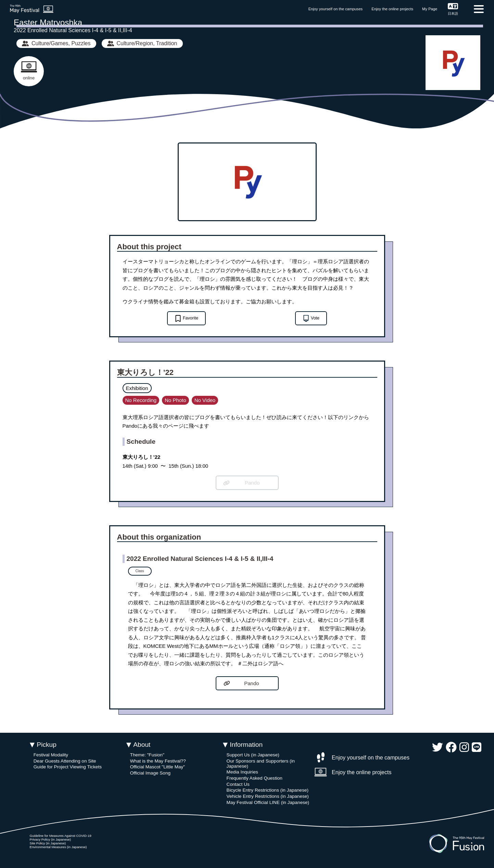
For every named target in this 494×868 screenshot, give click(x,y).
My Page (430, 9)
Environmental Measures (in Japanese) (58, 847)
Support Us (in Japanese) (253, 755)
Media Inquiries (242, 772)
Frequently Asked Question (255, 778)
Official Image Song (150, 773)
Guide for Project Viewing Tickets (68, 767)
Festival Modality (51, 755)
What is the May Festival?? (158, 761)
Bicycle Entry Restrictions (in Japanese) (268, 790)
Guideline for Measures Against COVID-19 (61, 836)
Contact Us (238, 784)
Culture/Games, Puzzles (56, 43)
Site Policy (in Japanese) (48, 843)
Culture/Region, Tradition (142, 43)
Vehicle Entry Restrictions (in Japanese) (268, 796)
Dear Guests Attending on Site (65, 761)
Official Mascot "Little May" (158, 767)
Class (140, 571)
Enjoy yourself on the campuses (336, 9)
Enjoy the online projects (392, 9)
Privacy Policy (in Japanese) (50, 839)
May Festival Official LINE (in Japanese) (268, 802)
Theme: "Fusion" (147, 755)
